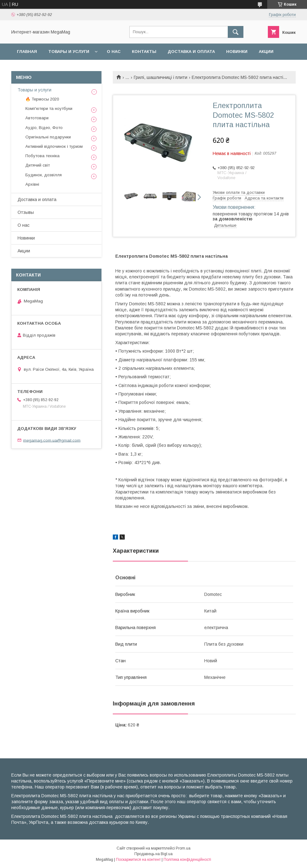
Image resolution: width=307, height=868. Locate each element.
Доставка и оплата (191, 52)
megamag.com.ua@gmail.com (52, 440)
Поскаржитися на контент (138, 860)
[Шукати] (236, 32)
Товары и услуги (69, 52)
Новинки (237, 52)
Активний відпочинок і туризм (54, 146)
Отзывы (26, 212)
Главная (27, 52)
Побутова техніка (42, 156)
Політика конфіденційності (187, 860)
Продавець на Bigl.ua (153, 854)
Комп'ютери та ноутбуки (49, 108)
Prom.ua (183, 848)
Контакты (144, 52)
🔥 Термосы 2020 (42, 99)
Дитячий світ (38, 165)
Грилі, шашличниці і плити (161, 77)
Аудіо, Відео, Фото (44, 128)
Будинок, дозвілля (44, 175)
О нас (114, 52)
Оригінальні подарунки (48, 137)
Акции (266, 52)
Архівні (32, 184)
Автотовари (37, 118)
